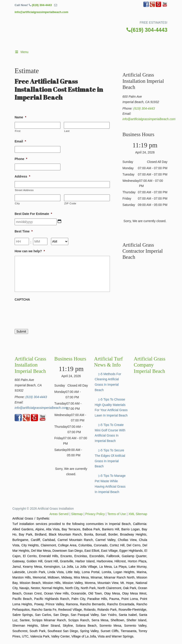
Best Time (24, 231)
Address (22, 176)
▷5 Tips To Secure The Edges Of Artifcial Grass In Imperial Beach (110, 458)
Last (67, 131)
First (18, 131)
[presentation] (49, 313)
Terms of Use (117, 514)
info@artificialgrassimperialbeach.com (41, 12)
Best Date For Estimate (33, 214)
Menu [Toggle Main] (22, 52)
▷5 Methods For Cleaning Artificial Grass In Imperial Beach (108, 382)
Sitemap (77, 514)
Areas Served (59, 514)
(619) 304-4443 (42, 5)
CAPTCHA (22, 299)
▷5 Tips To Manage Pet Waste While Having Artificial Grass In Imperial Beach (110, 484)
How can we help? (30, 251)
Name (20, 117)
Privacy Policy (95, 514)
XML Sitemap (138, 514)
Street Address (24, 190)
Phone (21, 159)
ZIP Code (70, 203)
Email (20, 141)
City (17, 203)
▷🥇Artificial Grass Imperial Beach (95, 33)
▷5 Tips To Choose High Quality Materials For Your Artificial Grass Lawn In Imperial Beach (111, 407)
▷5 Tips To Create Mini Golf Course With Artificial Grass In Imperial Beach (110, 433)
